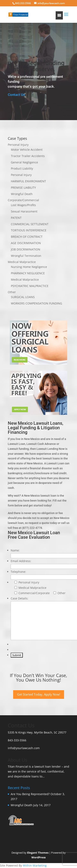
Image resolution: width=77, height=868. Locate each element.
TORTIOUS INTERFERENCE (29, 230)
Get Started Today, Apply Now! (39, 694)
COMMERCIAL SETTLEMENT (30, 224)
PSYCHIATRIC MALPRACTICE (30, 286)
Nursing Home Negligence (29, 267)
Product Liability (22, 168)
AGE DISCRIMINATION (26, 243)
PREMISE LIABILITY (23, 188)
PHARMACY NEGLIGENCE (28, 273)
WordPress (38, 857)
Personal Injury (18, 145)
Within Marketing (35, 865)
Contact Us (16, 95)
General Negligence (24, 162)
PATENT (16, 218)
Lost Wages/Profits (23, 205)
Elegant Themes (38, 853)
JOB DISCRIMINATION (26, 249)
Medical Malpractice (22, 262)
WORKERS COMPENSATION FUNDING (36, 303)
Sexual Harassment (24, 211)
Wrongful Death (22, 194)
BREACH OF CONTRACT (27, 237)
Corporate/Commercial (23, 200)
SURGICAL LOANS (23, 297)
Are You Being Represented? (30, 794)
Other (12, 292)
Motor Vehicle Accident (27, 150)
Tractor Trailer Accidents (28, 156)
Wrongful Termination (26, 256)
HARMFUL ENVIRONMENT (28, 181)
